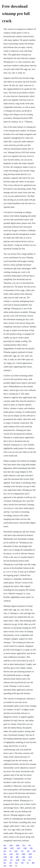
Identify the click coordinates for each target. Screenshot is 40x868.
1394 (5, 857)
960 (17, 857)
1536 (30, 857)
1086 (18, 845)
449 (11, 857)
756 (34, 851)
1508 (30, 854)
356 (22, 863)
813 (24, 860)
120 (28, 851)
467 (11, 863)
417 (22, 851)
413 (30, 845)
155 (11, 860)
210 (5, 854)
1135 (5, 860)
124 (5, 866)
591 (5, 863)
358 (17, 854)
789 (11, 866)
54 (28, 863)
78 (10, 851)
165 (5, 851)
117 (30, 860)
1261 (16, 851)
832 (24, 845)
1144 (11, 854)
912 (16, 863)
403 (31, 848)
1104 (25, 848)
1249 (18, 860)
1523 (18, 848)
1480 (23, 854)
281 (5, 845)
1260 (23, 857)
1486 (5, 848)
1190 (11, 845)
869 (33, 863)
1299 (12, 848)
